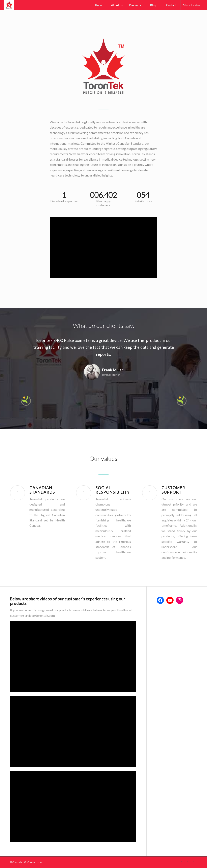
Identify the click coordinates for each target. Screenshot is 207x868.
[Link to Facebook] (182, 862)
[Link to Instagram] (194, 862)
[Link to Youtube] (188, 862)
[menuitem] (99, 5)
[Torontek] (9, 5)
